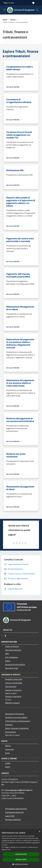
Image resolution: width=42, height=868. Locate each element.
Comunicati (9, 749)
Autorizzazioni (11, 732)
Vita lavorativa (11, 686)
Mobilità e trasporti (12, 703)
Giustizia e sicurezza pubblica (16, 717)
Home (5, 19)
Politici (8, 661)
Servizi (13, 19)
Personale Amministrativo (15, 665)
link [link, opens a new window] (9, 849)
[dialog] (21, 849)
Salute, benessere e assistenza (17, 728)
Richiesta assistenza (13, 820)
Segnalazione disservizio (14, 812)
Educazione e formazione (15, 714)
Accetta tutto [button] (21, 854)
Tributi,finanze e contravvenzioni (18, 721)
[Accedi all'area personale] (33, 3)
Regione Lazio (9, 3)
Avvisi (7, 753)
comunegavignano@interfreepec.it (19, 790)
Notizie (8, 746)
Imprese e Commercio (13, 690)
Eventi (8, 767)
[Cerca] (37, 10)
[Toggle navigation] (4, 10)
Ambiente (9, 725)
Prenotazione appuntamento (16, 809)
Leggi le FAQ (10, 816)
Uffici (7, 654)
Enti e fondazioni (12, 657)
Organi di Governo (12, 646)
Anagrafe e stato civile (14, 679)
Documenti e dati (12, 668)
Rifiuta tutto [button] (21, 860)
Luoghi (8, 763)
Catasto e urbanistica (13, 696)
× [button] (39, 832)
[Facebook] (5, 636)
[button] (21, 864)
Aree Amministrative (13, 650)
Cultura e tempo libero (14, 683)
